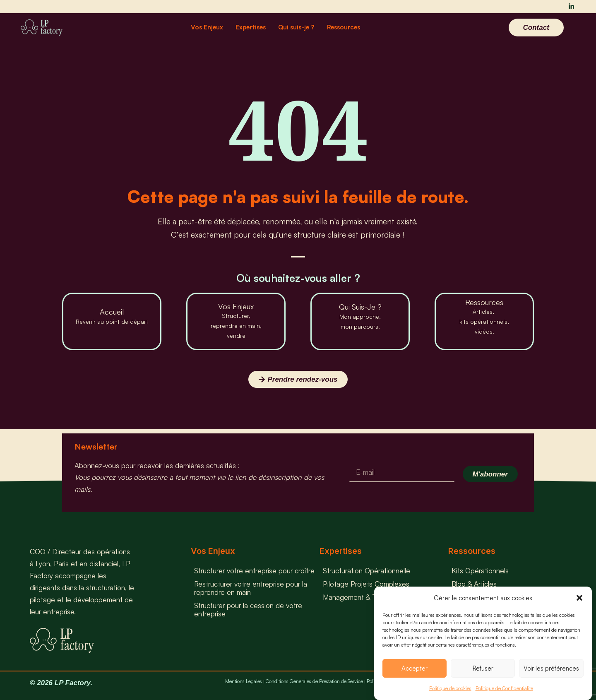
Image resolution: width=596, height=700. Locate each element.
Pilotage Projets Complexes (366, 584)
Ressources (344, 27)
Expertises (251, 27)
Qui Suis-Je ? (360, 307)
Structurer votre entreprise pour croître (254, 571)
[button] (579, 598)
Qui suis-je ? (296, 27)
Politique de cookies (450, 688)
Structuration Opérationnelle (366, 571)
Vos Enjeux (207, 27)
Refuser (483, 668)
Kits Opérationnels (480, 571)
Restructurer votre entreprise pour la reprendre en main (251, 588)
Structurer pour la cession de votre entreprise (248, 610)
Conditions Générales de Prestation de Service (314, 681)
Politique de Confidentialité (504, 688)
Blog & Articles (474, 584)
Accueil (112, 312)
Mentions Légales (244, 681)
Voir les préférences (551, 668)
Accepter (415, 668)
